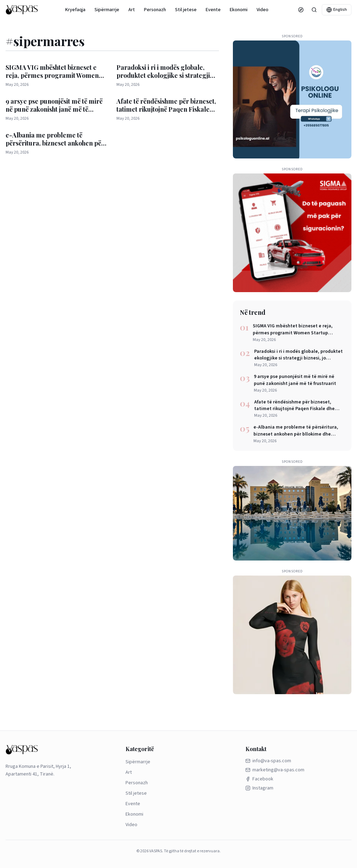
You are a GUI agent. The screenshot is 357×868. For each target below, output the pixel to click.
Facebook (259, 779)
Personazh (155, 10)
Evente (213, 10)
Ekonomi (239, 10)
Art (132, 10)
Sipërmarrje (107, 10)
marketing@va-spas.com (275, 770)
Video (263, 10)
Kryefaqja (75, 10)
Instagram (259, 788)
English (337, 10)
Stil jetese (186, 10)
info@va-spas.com (268, 761)
